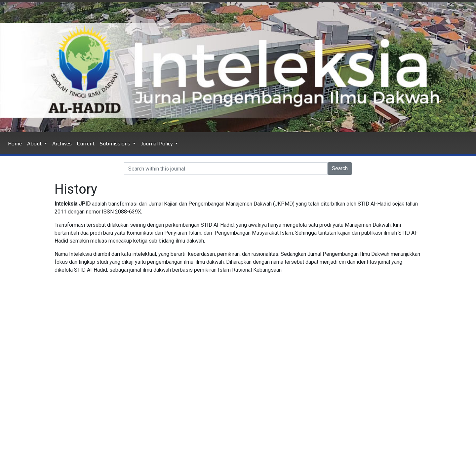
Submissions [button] (116, 144)
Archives (62, 144)
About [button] (35, 144)
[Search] (226, 169)
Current (86, 144)
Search (340, 168)
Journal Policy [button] (157, 144)
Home (15, 144)
